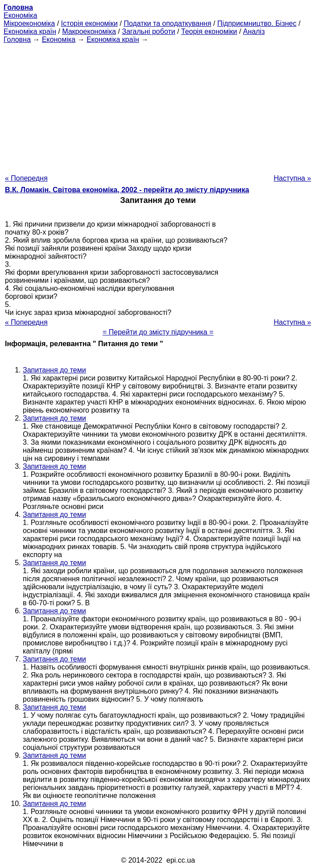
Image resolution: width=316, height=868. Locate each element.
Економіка (20, 15)
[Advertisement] (158, 106)
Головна (17, 39)
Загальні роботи (148, 31)
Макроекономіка (89, 31)
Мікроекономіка (29, 23)
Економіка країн (30, 31)
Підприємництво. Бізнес (257, 23)
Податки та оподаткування (167, 23)
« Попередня (26, 178)
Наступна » (292, 178)
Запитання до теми (54, 370)
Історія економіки (89, 23)
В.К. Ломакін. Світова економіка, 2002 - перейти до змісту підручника (127, 190)
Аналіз (254, 31)
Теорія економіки (209, 31)
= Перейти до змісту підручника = (158, 332)
